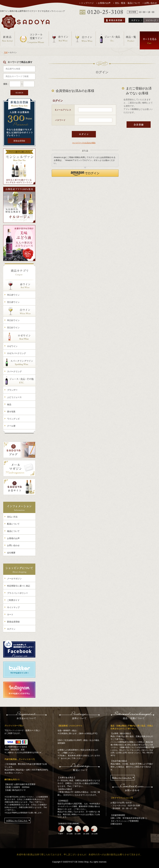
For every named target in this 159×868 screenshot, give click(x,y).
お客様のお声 (104, 3)
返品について (13, 531)
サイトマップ (13, 607)
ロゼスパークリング (16, 353)
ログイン (11, 629)
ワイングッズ (13, 419)
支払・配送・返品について (128, 3)
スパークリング (14, 371)
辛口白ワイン (13, 320)
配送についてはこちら (122, 778)
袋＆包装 (11, 412)
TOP (6, 52)
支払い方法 (12, 517)
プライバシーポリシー (18, 593)
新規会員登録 (19, 141)
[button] (85, 173)
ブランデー (12, 390)
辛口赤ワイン (13, 295)
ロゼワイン (12, 346)
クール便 (11, 426)
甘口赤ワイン (13, 302)
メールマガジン (14, 579)
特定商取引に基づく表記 (19, 586)
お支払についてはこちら (17, 821)
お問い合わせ (151, 3)
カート (10, 614)
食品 (9, 404)
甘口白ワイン (13, 328)
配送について (13, 524)
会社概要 (11, 553)
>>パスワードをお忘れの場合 (84, 143)
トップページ (87, 3)
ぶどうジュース (14, 397)
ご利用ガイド (13, 600)
